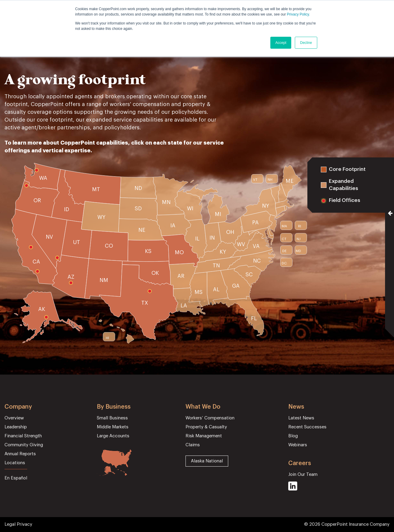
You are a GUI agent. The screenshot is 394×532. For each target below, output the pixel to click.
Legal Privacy (18, 524)
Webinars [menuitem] (298, 445)
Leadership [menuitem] (16, 427)
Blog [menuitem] (293, 436)
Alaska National (207, 461)
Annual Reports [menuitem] (20, 454)
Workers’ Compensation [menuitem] (210, 418)
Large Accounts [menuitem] (113, 436)
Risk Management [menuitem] (204, 436)
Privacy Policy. (298, 14)
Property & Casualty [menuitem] (206, 427)
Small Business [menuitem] (112, 418)
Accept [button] (281, 43)
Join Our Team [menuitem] (303, 474)
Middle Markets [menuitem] (113, 427)
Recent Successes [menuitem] (307, 427)
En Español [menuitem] (16, 478)
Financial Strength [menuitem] (23, 436)
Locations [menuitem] (15, 463)
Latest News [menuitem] (301, 418)
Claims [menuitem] (193, 445)
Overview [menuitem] (14, 418)
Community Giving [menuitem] (24, 445)
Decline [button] (306, 43)
